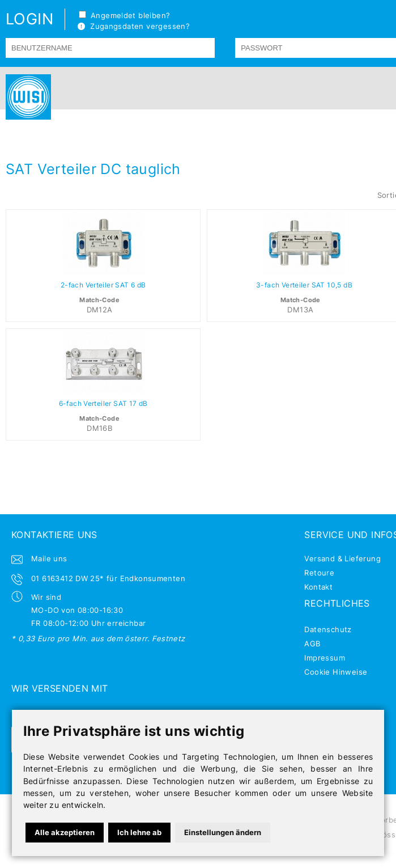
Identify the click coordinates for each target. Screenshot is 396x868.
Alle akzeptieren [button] (65, 832)
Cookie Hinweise (336, 672)
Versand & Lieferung (342, 558)
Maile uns (49, 558)
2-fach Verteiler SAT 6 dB (103, 285)
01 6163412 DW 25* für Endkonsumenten (108, 578)
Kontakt (318, 587)
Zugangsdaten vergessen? (134, 26)
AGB (312, 643)
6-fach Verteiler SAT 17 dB (103, 404)
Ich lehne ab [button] (139, 832)
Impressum (325, 658)
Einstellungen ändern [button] (223, 832)
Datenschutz (328, 629)
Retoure (319, 573)
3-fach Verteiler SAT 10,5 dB (304, 285)
